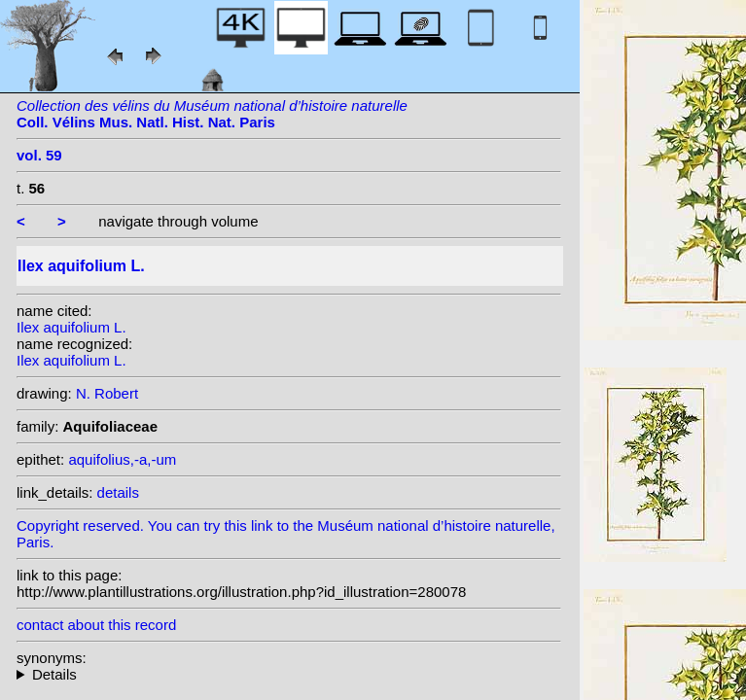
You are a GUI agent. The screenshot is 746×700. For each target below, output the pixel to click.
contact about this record (96, 625)
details (118, 492)
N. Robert (107, 393)
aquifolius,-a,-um (122, 459)
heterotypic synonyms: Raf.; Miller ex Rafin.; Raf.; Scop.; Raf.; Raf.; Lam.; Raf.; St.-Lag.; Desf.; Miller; (289, 674)
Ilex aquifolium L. (71, 327)
